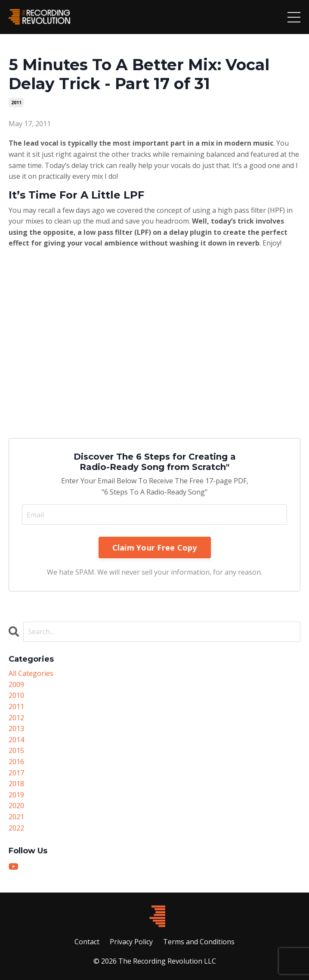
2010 (16, 695)
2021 (16, 817)
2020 (16, 806)
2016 (16, 762)
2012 (16, 718)
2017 (16, 773)
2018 (16, 784)
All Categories (31, 673)
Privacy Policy (131, 942)
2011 (16, 103)
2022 (16, 828)
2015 (16, 750)
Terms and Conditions (199, 942)
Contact (87, 942)
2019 (16, 795)
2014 (16, 740)
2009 (16, 684)
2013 (16, 728)
